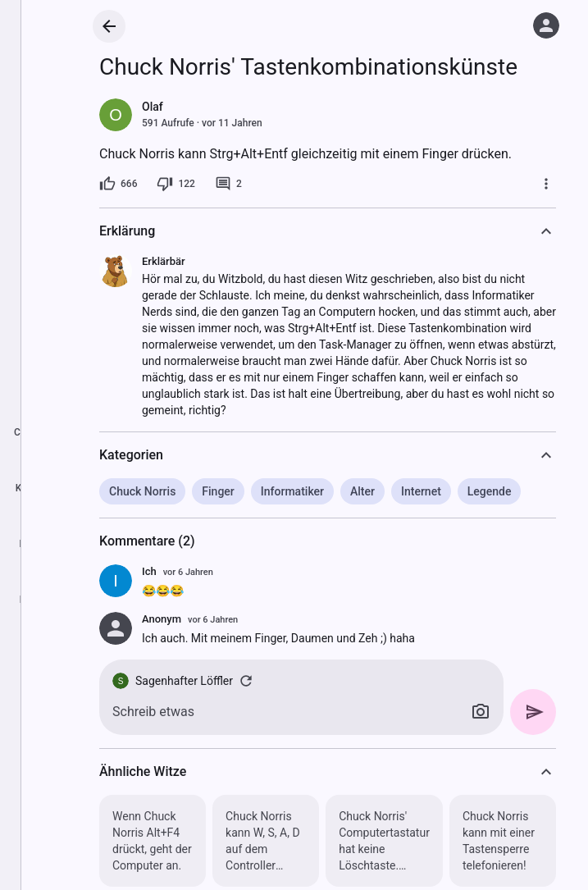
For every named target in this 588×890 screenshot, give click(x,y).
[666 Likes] (118, 184)
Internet (421, 491)
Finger (218, 491)
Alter (362, 491)
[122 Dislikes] (175, 184)
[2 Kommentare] (228, 184)
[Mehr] (546, 184)
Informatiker (292, 491)
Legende (490, 491)
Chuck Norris (142, 491)
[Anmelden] (546, 25)
